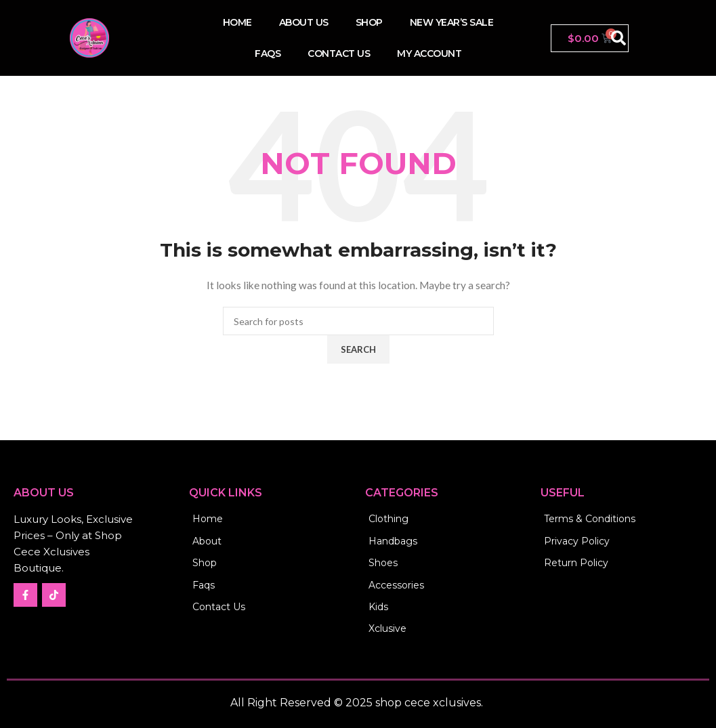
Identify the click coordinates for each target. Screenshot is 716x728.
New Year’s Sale (452, 22)
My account (429, 53)
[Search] (358, 321)
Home (237, 22)
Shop (369, 22)
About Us (304, 22)
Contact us (339, 53)
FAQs (268, 53)
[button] (618, 38)
